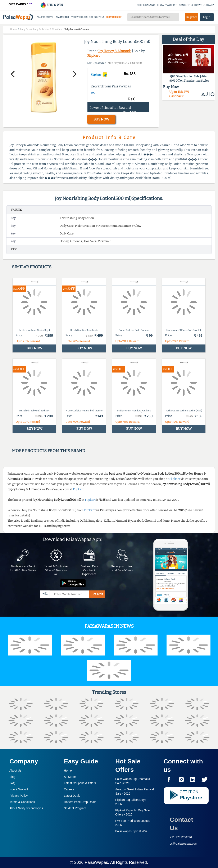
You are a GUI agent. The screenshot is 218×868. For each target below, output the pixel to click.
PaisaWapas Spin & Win (131, 831)
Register (192, 17)
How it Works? (19, 789)
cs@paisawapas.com (184, 844)
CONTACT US (186, 5)
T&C (93, 93)
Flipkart (94, 56)
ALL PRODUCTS (45, 17)
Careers (69, 789)
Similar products (32, 267)
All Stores (70, 777)
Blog (12, 777)
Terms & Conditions (22, 802)
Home (68, 771)
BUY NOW (101, 119)
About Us (15, 771)
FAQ (12, 783)
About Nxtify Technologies (26, 808)
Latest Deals (72, 796)
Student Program (75, 808)
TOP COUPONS (97, 17)
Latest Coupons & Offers (80, 783)
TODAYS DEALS (79, 17)
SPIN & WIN (52, 5)
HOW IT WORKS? (167, 5)
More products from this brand (49, 451)
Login (207, 17)
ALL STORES (62, 17)
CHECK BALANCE (146, 5)
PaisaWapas (96, 862)
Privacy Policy (19, 796)
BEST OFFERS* (114, 17)
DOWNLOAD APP (205, 5)
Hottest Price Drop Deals (80, 802)
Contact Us (182, 824)
